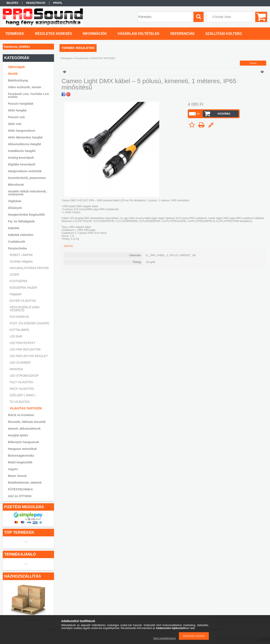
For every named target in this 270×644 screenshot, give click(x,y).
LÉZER (14, 275)
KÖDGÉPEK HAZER (23, 288)
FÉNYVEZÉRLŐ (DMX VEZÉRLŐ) (25, 309)
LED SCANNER (20, 363)
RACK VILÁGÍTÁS (22, 389)
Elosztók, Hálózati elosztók (27, 422)
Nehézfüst (16, 369)
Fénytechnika (82, 58)
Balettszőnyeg (18, 80)
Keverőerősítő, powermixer (27, 178)
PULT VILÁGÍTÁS (21, 382)
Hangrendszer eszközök (25, 171)
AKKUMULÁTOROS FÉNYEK (29, 268)
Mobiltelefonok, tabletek (25, 483)
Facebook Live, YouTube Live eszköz (29, 95)
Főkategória (67, 58)
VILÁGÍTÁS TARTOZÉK (26, 408)
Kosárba (224, 114)
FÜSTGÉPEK (19, 281)
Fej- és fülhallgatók (21, 221)
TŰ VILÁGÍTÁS (20, 402)
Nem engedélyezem (165, 638)
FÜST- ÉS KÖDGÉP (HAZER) (29, 323)
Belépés (12, 3)
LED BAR (16, 336)
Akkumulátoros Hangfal (25, 144)
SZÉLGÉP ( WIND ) (23, 395)
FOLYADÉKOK (20, 317)
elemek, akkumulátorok (24, 429)
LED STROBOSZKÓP (24, 376)
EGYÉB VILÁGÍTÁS (23, 301)
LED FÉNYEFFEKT (23, 343)
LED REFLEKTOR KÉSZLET (29, 356)
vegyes (13, 469)
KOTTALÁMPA (19, 330)
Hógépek (16, 294)
